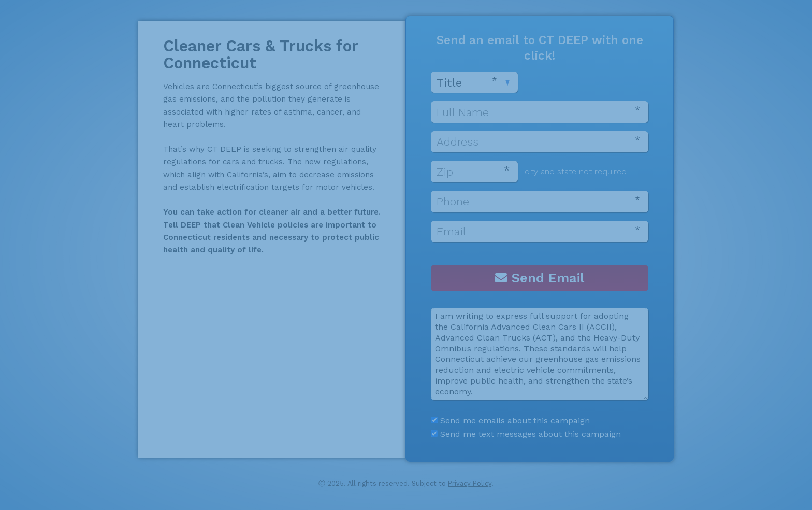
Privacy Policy (470, 483)
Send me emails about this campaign (510, 421)
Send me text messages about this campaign (526, 434)
